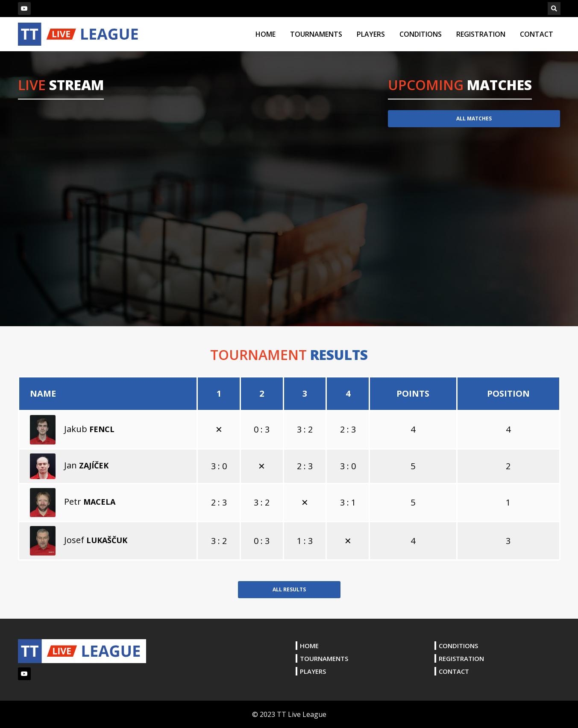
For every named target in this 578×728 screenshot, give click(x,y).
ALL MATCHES (474, 118)
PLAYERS (371, 34)
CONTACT (537, 34)
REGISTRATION (481, 34)
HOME (266, 34)
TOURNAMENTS (316, 34)
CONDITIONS (421, 34)
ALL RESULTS (289, 589)
